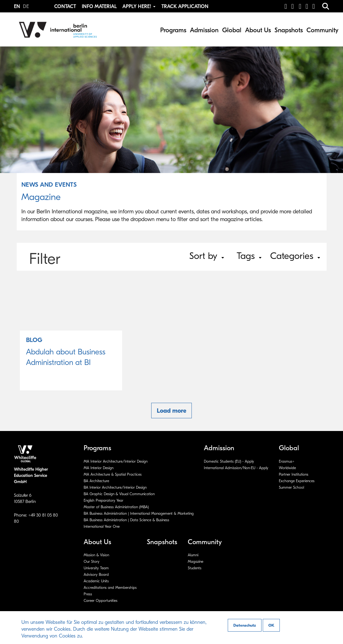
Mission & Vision (96, 555)
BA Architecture (96, 481)
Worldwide (287, 468)
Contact (65, 7)
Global (232, 30)
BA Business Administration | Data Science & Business (126, 520)
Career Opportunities (101, 601)
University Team (96, 568)
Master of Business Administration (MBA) (116, 507)
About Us (258, 30)
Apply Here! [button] (140, 7)
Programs (173, 30)
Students (195, 568)
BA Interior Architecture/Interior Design (115, 487)
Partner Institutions (294, 474)
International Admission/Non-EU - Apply (236, 468)
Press (88, 594)
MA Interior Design (99, 468)
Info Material (99, 7)
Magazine (196, 562)
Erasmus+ (287, 461)
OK (271, 625)
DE (26, 7)
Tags (249, 256)
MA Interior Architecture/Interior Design (116, 461)
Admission (204, 30)
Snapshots (289, 30)
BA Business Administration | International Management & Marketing (139, 513)
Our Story (92, 562)
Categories (295, 256)
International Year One (102, 526)
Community (322, 30)
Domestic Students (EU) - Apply (229, 461)
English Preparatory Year (103, 500)
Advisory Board (96, 575)
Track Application (185, 7)
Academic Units (96, 581)
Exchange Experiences (297, 481)
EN (18, 7)
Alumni (193, 555)
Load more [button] (171, 411)
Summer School (291, 487)
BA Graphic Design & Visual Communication (119, 494)
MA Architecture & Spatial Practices (113, 474)
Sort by (207, 256)
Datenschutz (245, 625)
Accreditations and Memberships (110, 588)
